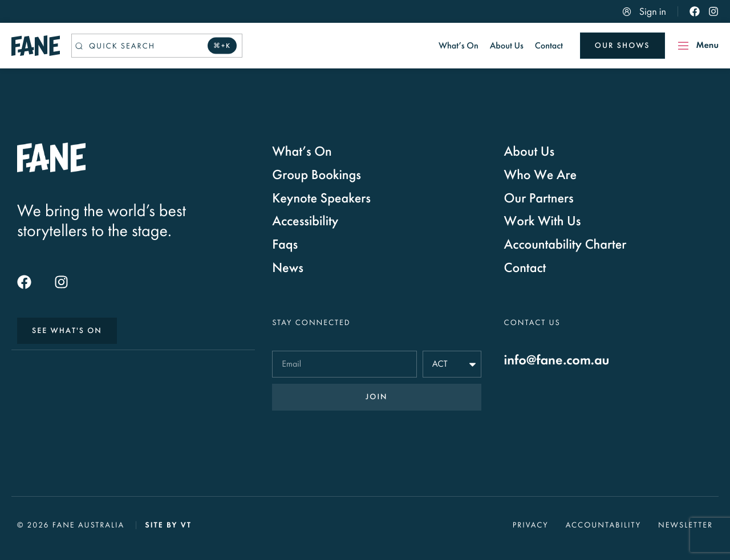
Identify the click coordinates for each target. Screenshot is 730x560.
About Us (530, 152)
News (288, 268)
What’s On (302, 152)
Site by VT (168, 525)
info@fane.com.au (557, 360)
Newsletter (686, 525)
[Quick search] (157, 46)
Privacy (531, 525)
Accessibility (305, 221)
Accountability (603, 525)
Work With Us (543, 221)
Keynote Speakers (321, 198)
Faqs (285, 245)
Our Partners (539, 198)
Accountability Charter (565, 245)
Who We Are (541, 175)
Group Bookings (317, 175)
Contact (525, 268)
